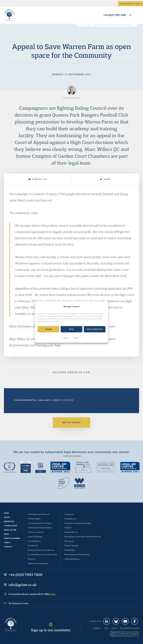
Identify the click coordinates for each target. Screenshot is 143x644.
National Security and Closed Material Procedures (82, 537)
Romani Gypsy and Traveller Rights (77, 555)
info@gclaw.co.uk (22, 585)
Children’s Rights (34, 519)
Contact (8, 547)
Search (130, 15)
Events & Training (12, 538)
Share (105, 179)
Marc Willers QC (102, 149)
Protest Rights (70, 550)
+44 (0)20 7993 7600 (115, 15)
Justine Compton (33, 156)
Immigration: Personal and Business (77, 523)
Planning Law (69, 541)
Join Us (7, 542)
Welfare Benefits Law (72, 559)
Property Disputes (71, 546)
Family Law (32, 559)
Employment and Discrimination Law (41, 550)
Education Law (33, 546)
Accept (48, 329)
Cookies (66, 337)
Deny (71, 329)
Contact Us (38, 179)
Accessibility (97, 628)
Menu (137, 15)
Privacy (76, 337)
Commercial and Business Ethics (40, 528)
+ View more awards (72, 456)
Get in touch (71, 422)
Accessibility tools (131, 4)
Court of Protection (35, 537)
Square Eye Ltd (133, 636)
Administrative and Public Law (39, 514)
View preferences (95, 329)
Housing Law (69, 514)
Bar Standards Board (131, 632)
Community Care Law (36, 532)
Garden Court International (38, 563)
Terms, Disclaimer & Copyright (129, 628)
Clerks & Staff (11, 526)
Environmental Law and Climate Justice (44, 400)
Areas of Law (10, 530)
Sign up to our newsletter (51, 630)
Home (6, 513)
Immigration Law (70, 519)
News (6, 534)
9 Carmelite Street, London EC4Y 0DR (32, 594)
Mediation (68, 528)
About (7, 517)
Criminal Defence (34, 541)
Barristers (9, 521)
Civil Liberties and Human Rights (40, 523)
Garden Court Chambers (9, 15)
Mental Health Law (71, 532)
